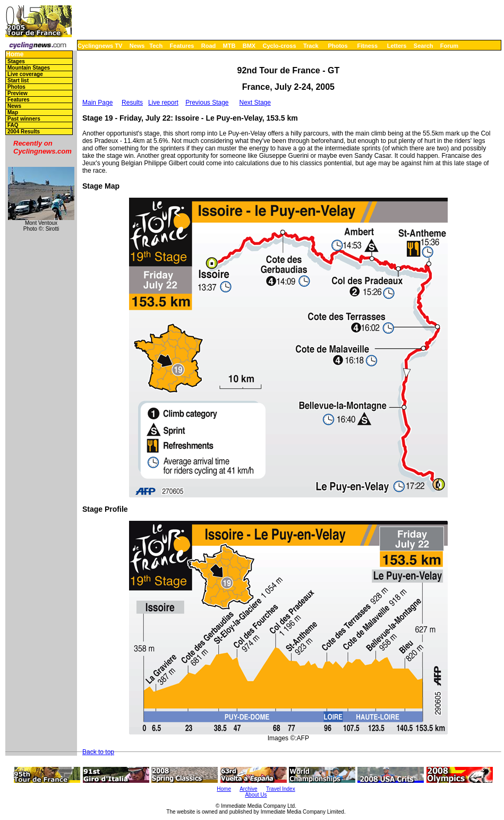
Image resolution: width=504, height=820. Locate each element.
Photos (338, 46)
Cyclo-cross (280, 46)
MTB (229, 46)
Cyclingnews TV (100, 46)
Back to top (98, 752)
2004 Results (24, 132)
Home (15, 54)
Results (132, 103)
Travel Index (281, 789)
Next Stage (255, 103)
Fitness (367, 46)
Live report (163, 103)
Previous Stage (207, 103)
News (137, 46)
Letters (397, 46)
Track (311, 46)
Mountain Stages (29, 68)
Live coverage (25, 74)
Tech (156, 46)
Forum (449, 46)
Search (424, 46)
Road (209, 46)
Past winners (24, 119)
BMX (249, 46)
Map (13, 112)
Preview (18, 93)
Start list (18, 81)
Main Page (97, 103)
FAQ (13, 125)
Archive (248, 789)
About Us (256, 795)
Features (182, 46)
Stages (16, 61)
